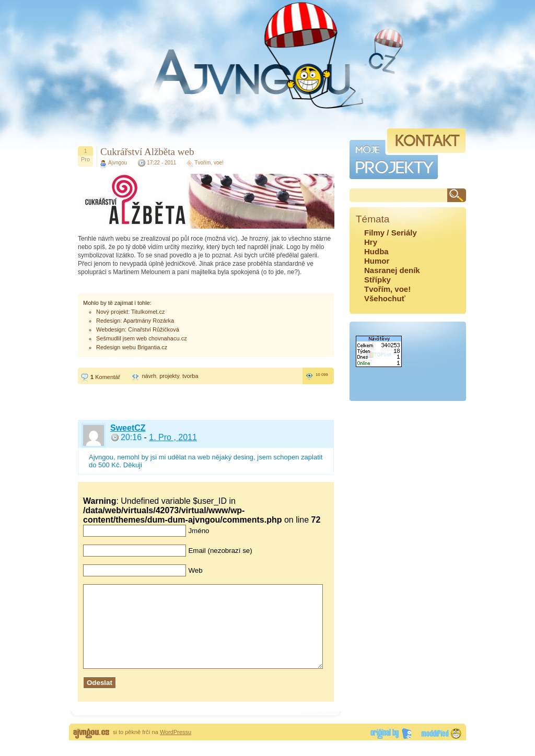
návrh (149, 376)
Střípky (377, 280)
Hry (371, 242)
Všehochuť (385, 298)
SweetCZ (128, 428)
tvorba (190, 376)
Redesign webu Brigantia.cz (132, 347)
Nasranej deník (392, 270)
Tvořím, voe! (209, 163)
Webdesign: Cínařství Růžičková (138, 329)
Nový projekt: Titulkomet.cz (130, 312)
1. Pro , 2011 (173, 437)
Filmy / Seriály (391, 233)
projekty (169, 376)
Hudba (376, 251)
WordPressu (176, 748)
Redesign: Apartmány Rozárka (135, 321)
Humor (377, 261)
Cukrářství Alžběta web (147, 152)
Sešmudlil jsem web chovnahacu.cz (142, 338)
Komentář (105, 377)
